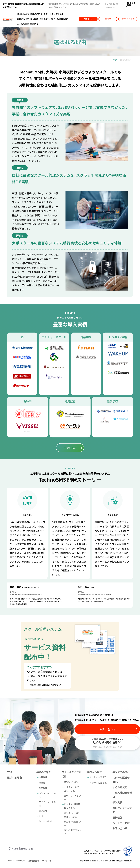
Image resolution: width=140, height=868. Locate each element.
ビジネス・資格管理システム (72, 806)
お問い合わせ (88, 19)
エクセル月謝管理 (98, 782)
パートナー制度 (121, 823)
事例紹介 (34, 24)
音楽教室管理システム (73, 832)
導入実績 (34, 19)
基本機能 (43, 788)
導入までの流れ (121, 772)
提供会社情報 (34, 861)
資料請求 (108, 19)
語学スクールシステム (73, 798)
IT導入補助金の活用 (122, 795)
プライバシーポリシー (16, 861)
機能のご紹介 (36, 14)
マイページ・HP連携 (47, 804)
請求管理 (43, 811)
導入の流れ (45, 19)
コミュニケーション (47, 795)
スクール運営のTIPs (60, 19)
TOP (115, 60)
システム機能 (45, 821)
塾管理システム (72, 782)
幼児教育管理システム (73, 823)
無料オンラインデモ (128, 19)
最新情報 (117, 817)
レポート (43, 816)
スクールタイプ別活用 (54, 14)
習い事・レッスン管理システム (72, 815)
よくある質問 (23, 24)
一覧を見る (70, 448)
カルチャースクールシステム (73, 789)
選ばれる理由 (23, 14)
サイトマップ (48, 861)
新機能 (42, 782)
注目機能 (43, 777)
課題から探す (23, 19)
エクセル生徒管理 (98, 777)
